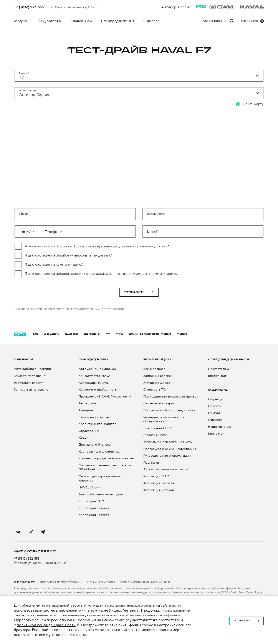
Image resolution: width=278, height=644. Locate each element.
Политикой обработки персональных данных (125, 246)
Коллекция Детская (94, 515)
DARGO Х (92, 334)
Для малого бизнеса (95, 445)
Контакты (215, 434)
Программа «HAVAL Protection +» (105, 397)
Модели (21, 21)
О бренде (215, 399)
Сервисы (23, 360)
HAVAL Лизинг (90, 487)
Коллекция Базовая (94, 508)
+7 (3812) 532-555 (27, 559)
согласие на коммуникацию (89, 265)
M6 (36, 334)
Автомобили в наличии (32, 369)
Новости (215, 406)
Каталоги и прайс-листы (98, 390)
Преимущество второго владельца (171, 397)
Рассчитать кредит (28, 383)
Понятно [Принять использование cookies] (247, 620)
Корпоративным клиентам (99, 452)
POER (182, 334)
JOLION (52, 334)
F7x (119, 334)
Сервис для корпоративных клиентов (100, 479)
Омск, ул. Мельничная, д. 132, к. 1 (41, 563)
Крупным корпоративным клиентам (106, 458)
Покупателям (49, 21)
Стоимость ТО (154, 390)
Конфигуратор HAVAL (96, 376)
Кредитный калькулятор (97, 424)
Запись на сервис (157, 376)
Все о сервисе (154, 369)
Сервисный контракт (95, 417)
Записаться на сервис (31, 390)
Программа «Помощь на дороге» (169, 410)
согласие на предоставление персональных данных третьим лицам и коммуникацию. (137, 274)
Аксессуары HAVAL (94, 383)
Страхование (89, 431)
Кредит (84, 438)
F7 (108, 334)
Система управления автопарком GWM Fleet (105, 467)
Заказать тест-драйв (30, 376)
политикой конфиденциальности (46, 625)
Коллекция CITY (91, 501)
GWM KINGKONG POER (150, 334)
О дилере (150, 21)
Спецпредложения (116, 21)
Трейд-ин (86, 410)
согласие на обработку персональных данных (103, 255)
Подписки (151, 463)
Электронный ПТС (158, 428)
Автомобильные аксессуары (101, 494)
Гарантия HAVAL (156, 435)
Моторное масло (157, 383)
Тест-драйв (87, 403)
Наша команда (220, 427)
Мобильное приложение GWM (168, 442)
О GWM (214, 413)
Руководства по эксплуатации (167, 456)
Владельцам (80, 21)
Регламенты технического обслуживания (164, 419)
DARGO (71, 334)
